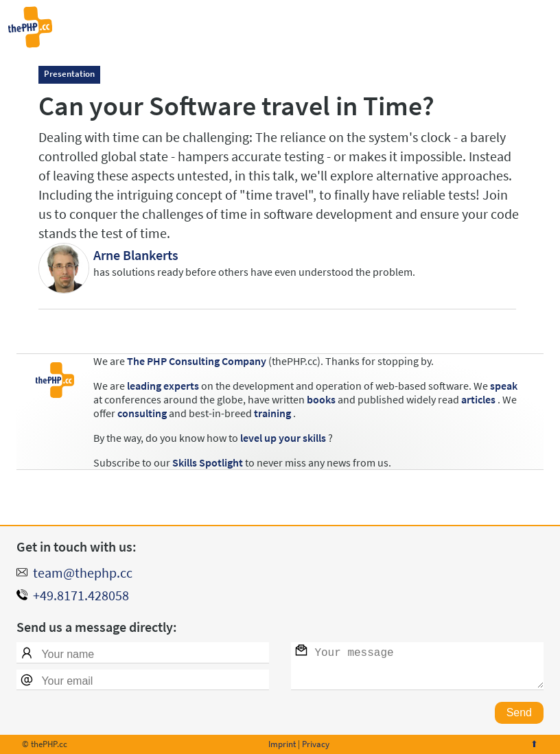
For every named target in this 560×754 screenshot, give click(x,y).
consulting (142, 413)
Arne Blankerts (136, 255)
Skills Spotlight (208, 462)
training (272, 413)
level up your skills (283, 438)
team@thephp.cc (83, 573)
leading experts (163, 386)
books (321, 399)
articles (478, 399)
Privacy (316, 744)
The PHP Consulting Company (197, 361)
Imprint (282, 744)
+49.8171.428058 (81, 595)
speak (504, 386)
